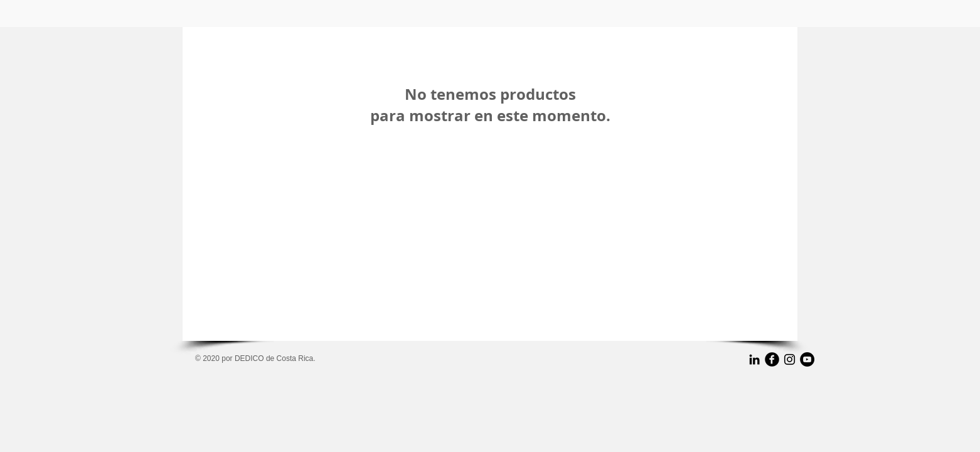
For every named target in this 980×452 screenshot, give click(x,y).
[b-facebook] (772, 359)
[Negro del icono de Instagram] (790, 359)
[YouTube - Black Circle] (807, 359)
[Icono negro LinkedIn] (754, 359)
